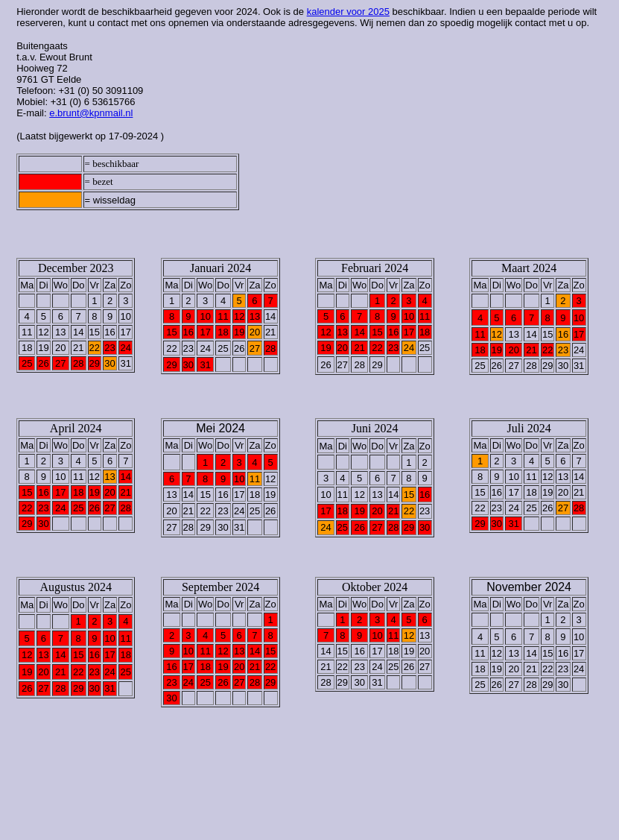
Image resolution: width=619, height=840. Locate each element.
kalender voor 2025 (348, 12)
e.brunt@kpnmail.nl (91, 113)
